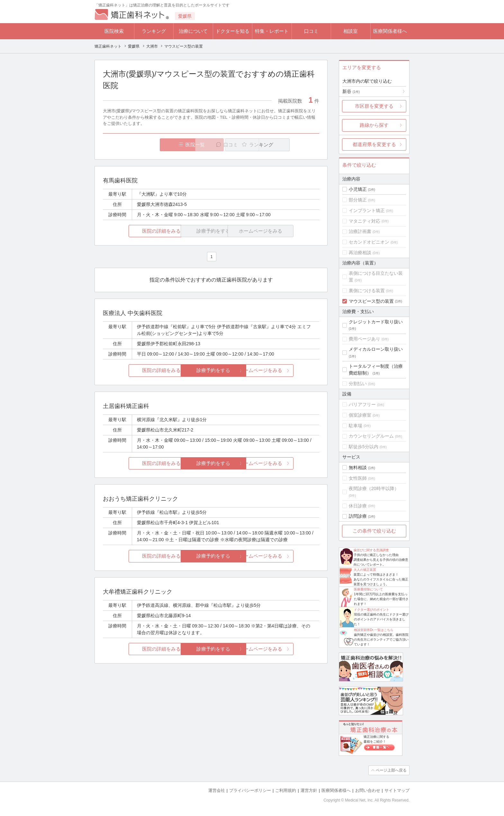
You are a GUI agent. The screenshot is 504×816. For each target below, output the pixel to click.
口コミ (311, 31)
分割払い (358, 384)
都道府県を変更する (374, 144)
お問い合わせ (368, 790)
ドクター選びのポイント (372, 610)
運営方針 (309, 790)
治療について (193, 31)
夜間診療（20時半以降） (374, 488)
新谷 (351, 91)
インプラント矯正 (367, 210)
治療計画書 (360, 231)
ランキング (154, 31)
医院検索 (114, 31)
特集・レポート (272, 31)
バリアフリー (362, 404)
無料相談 (358, 468)
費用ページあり (364, 339)
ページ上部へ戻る (391, 770)
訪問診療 (358, 516)
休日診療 (358, 506)
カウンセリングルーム (371, 436)
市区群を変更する (374, 106)
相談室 (351, 31)
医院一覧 (147, 145)
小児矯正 (358, 189)
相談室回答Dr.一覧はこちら (374, 630)
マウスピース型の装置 (371, 301)
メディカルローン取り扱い (376, 349)
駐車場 (355, 426)
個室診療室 (360, 415)
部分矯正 (358, 200)
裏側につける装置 (367, 291)
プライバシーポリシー (250, 790)
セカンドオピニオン (369, 242)
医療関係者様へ (390, 31)
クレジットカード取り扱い (376, 322)
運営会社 (217, 790)
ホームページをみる (283, 371)
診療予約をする (211, 371)
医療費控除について (368, 589)
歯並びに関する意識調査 (371, 550)
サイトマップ (397, 790)
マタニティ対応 (364, 221)
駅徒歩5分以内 (364, 447)
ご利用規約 (286, 790)
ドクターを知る (233, 31)
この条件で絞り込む (374, 531)
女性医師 (358, 478)
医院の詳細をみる (139, 231)
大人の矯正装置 (365, 570)
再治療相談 (360, 253)
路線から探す (374, 125)
